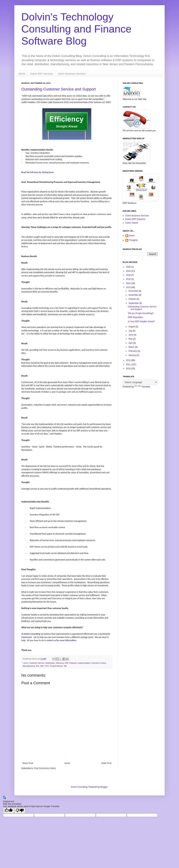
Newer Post (28, 763)
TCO (47, 666)
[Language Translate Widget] (140, 382)
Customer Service (37, 663)
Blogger (104, 787)
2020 (129, 267)
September (134, 303)
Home (22, 74)
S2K (42, 666)
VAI (65, 666)
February (133, 351)
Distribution (50, 663)
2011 (129, 364)
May (131, 339)
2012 (129, 360)
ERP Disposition (135, 317)
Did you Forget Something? (141, 313)
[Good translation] (9, 810)
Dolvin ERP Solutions (135, 219)
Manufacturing (29, 666)
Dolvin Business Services (72, 74)
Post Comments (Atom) (45, 768)
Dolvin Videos (132, 223)
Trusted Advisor (56, 666)
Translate (142, 387)
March (132, 347)
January (133, 355)
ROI (37, 666)
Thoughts (133, 240)
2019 (129, 271)
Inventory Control (99, 663)
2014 (129, 283)
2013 (129, 287)
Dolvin (132, 236)
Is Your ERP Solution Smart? (141, 322)
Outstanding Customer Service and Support (59, 89)
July (131, 331)
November (134, 295)
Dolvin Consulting (79, 787)
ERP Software (71, 663)
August (132, 327)
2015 (129, 279)
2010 (129, 369)
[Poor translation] (20, 810)
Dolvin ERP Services (42, 74)
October (133, 299)
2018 (129, 275)
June (131, 335)
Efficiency (60, 663)
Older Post (106, 763)
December (134, 291)
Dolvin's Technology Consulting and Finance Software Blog (76, 29)
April (131, 343)
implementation (84, 663)
